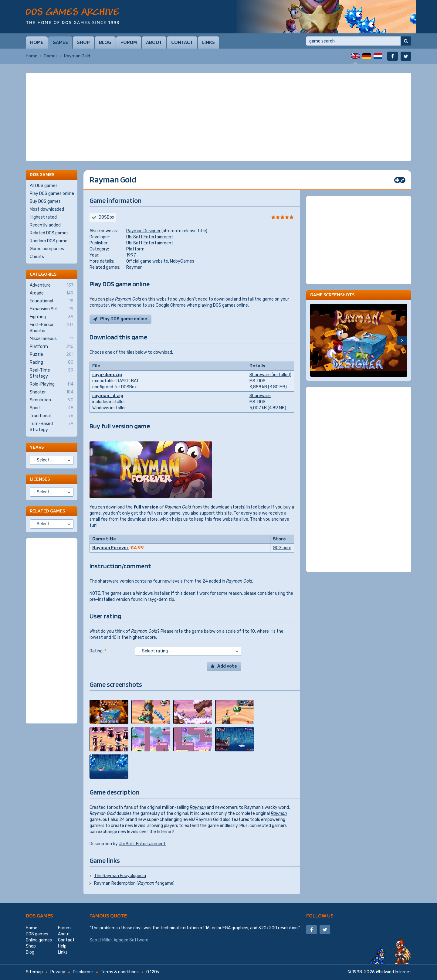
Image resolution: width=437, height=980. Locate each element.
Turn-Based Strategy (52, 427)
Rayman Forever (110, 548)
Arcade (52, 293)
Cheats (37, 257)
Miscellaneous (52, 339)
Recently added (45, 225)
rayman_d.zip (108, 396)
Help (62, 946)
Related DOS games (49, 233)
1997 (131, 255)
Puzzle (52, 355)
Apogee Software (131, 940)
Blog (105, 42)
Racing (52, 362)
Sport (52, 408)
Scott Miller (101, 940)
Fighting (52, 317)
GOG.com (282, 548)
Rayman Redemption (115, 883)
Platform (135, 249)
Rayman (134, 267)
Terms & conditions (120, 972)
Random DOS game (49, 241)
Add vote (227, 666)
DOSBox (107, 217)
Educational (52, 301)
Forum (129, 42)
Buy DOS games (45, 201)
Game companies (47, 249)
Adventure (52, 285)
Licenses (40, 479)
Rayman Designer (143, 231)
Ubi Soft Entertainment (150, 237)
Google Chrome (171, 305)
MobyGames (182, 261)
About (154, 42)
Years (37, 447)
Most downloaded (47, 209)
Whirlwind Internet (393, 972)
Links (208, 42)
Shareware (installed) (270, 375)
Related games (47, 511)
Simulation (52, 400)
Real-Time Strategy (52, 373)
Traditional (52, 416)
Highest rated (43, 217)
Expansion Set (52, 309)
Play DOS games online (52, 194)
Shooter (52, 392)
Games (60, 42)
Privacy (58, 972)
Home (37, 42)
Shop (83, 42)
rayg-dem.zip (107, 375)
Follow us (320, 915)
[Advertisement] (218, 117)
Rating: (98, 651)
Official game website (147, 261)
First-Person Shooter (52, 328)
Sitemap (34, 972)
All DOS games (44, 186)
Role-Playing (52, 384)
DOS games (39, 915)
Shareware (260, 396)
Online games (39, 940)
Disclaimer (83, 972)
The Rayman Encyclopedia (120, 876)
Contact (182, 42)
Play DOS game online (124, 319)
